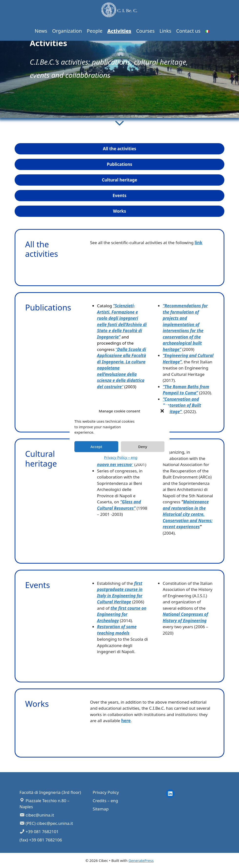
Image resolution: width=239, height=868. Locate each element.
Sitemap (101, 809)
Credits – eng (105, 801)
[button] (162, 411)
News (41, 31)
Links (165, 31)
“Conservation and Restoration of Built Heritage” (182, 405)
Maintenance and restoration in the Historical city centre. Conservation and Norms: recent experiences (188, 514)
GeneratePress (141, 860)
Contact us (188, 31)
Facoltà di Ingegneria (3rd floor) (50, 792)
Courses (145, 31)
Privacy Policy (106, 792)
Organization (67, 31)
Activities (119, 31)
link (199, 243)
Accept (96, 447)
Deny (143, 447)
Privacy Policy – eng (121, 457)
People (95, 31)
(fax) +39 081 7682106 (41, 840)
